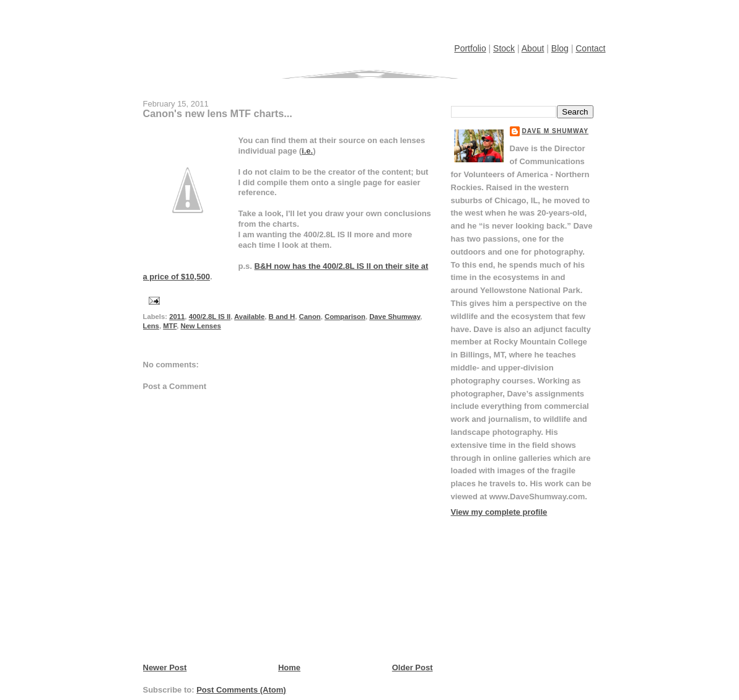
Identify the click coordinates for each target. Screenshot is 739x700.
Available (249, 317)
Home (289, 667)
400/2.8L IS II (210, 317)
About (533, 48)
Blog (560, 48)
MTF (170, 326)
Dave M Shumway (556, 131)
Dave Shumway (395, 317)
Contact (590, 48)
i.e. (307, 151)
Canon (310, 317)
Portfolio (470, 48)
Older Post (413, 667)
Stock (504, 48)
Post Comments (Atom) (241, 690)
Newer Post (165, 667)
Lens (151, 326)
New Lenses (200, 326)
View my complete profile (499, 512)
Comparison (345, 317)
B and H (282, 317)
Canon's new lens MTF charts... (218, 113)
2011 (177, 317)
